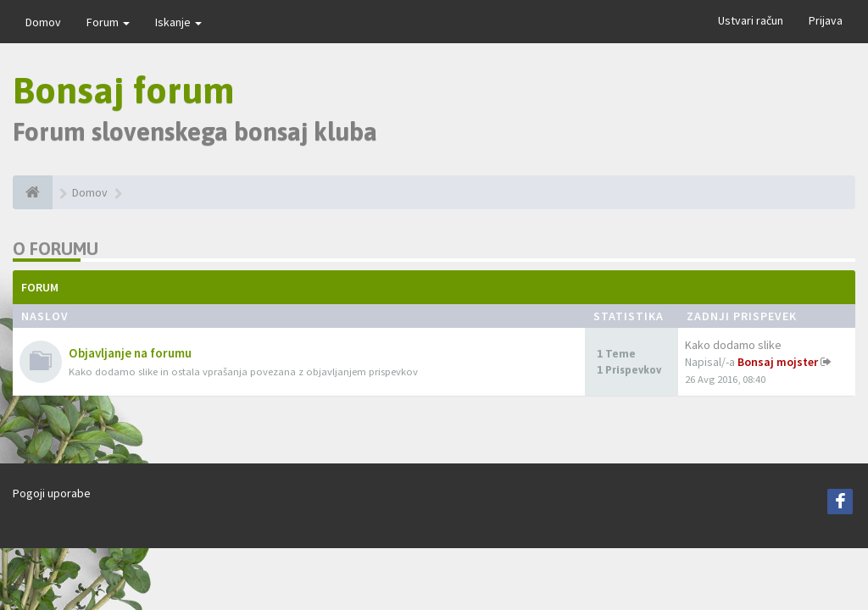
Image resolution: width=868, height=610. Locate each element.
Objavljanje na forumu (130, 353)
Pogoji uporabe (52, 493)
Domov (43, 22)
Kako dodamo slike (733, 345)
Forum (108, 22)
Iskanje (178, 22)
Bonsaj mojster (778, 362)
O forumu (56, 249)
